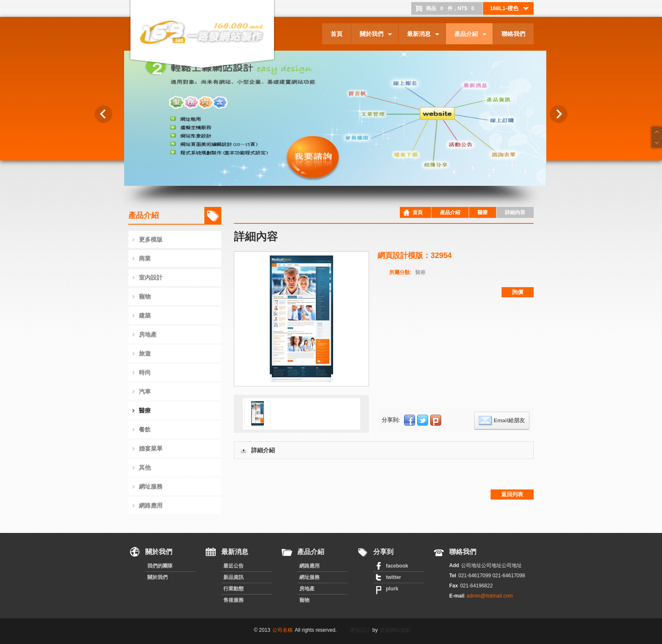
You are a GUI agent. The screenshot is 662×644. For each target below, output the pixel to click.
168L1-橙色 (510, 9)
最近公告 (233, 566)
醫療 (145, 410)
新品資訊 (233, 577)
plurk (392, 589)
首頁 (336, 34)
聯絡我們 (513, 34)
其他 (145, 467)
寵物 (145, 296)
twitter (393, 577)
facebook (397, 566)
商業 (145, 258)
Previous (103, 114)
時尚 (145, 372)
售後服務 (233, 600)
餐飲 (145, 429)
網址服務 (151, 486)
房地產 (148, 334)
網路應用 (151, 505)
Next (559, 114)
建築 (145, 315)
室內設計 (151, 277)
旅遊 (145, 353)
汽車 (145, 391)
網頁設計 (360, 630)
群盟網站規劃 (395, 630)
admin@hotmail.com (490, 596)
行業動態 (233, 589)
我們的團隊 (160, 566)
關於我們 (372, 35)
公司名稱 (282, 630)
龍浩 (145, 168)
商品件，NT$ (452, 8)
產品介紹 (466, 35)
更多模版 (151, 239)
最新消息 (419, 35)
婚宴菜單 (151, 448)
